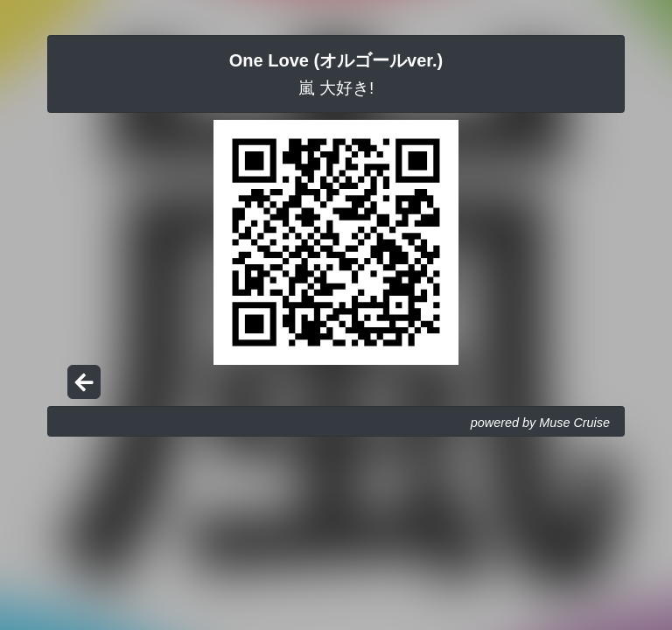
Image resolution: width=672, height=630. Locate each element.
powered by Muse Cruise (540, 423)
